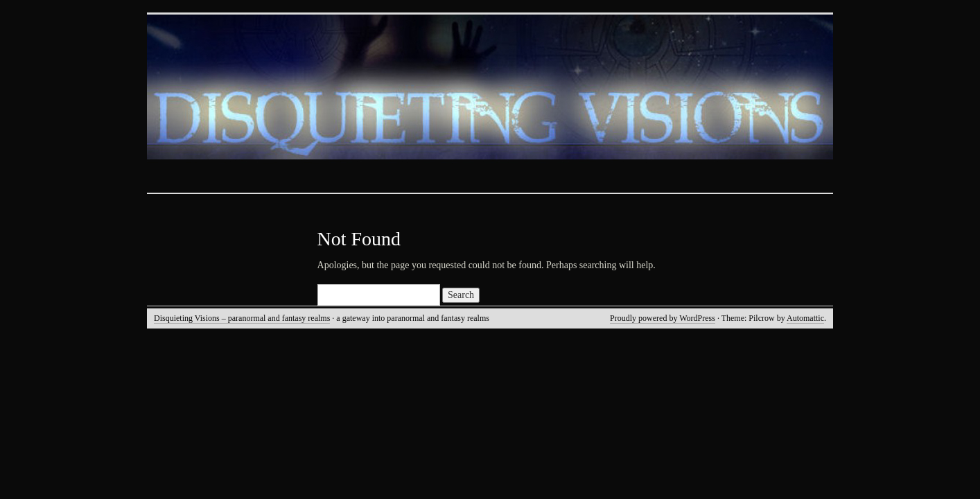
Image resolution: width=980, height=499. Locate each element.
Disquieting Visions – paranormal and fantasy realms (242, 318)
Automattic (805, 318)
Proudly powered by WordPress (663, 318)
